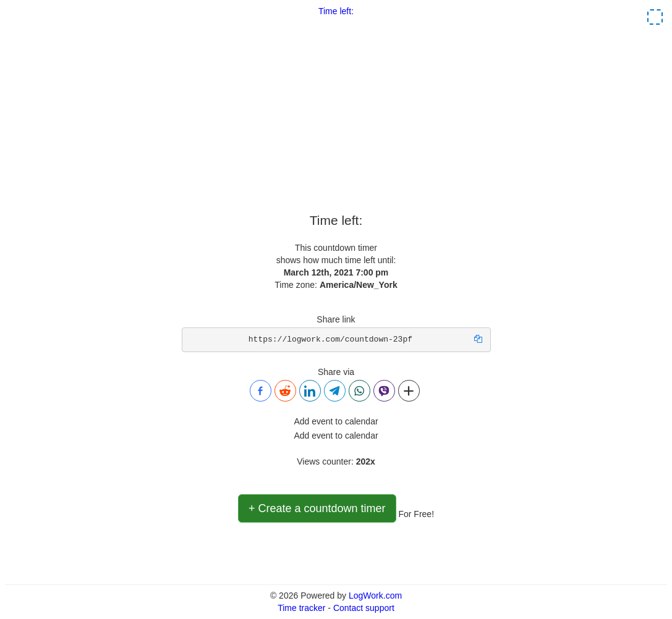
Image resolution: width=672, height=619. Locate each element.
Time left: (336, 11)
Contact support (364, 608)
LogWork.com (375, 596)
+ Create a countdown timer (317, 508)
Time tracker (301, 608)
